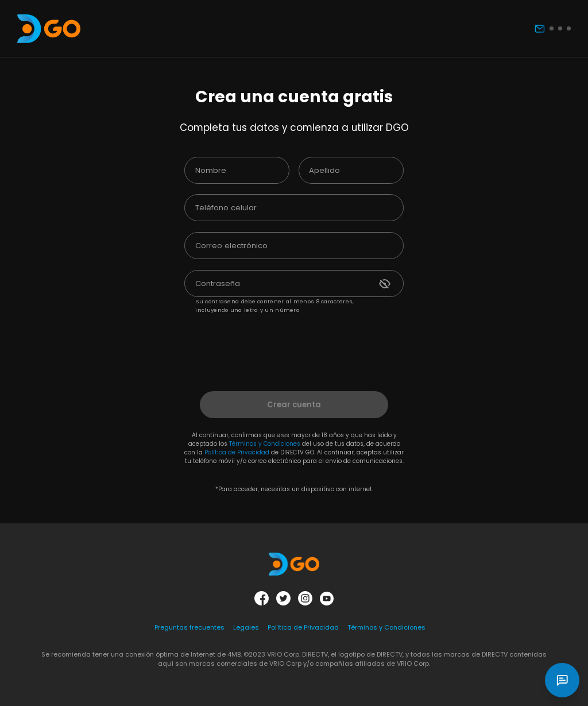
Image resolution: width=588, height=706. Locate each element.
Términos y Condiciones (265, 444)
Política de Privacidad (237, 452)
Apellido (324, 170)
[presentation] (291, 345)
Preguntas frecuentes (189, 627)
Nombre (211, 170)
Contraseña (218, 283)
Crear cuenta (294, 405)
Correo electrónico (231, 246)
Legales (246, 627)
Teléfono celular (226, 208)
